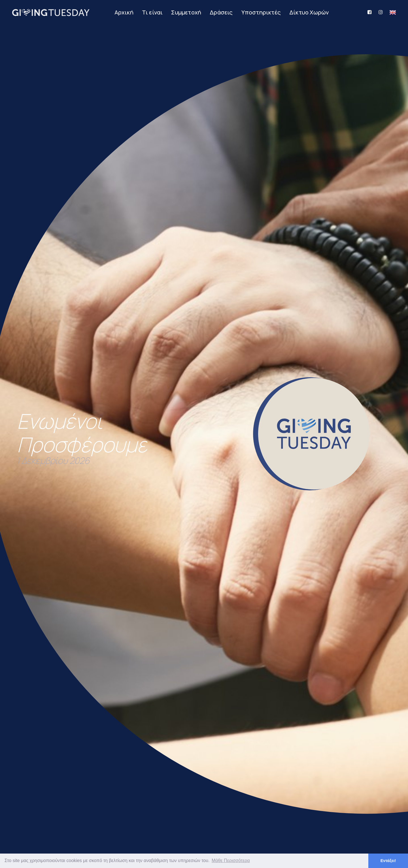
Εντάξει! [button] (388, 861)
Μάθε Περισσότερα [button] (231, 860)
